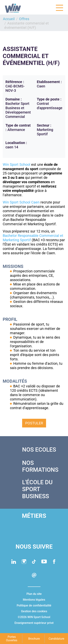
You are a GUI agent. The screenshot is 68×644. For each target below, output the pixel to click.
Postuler (34, 423)
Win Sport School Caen (21, 202)
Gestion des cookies (34, 611)
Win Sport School (17, 164)
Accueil (9, 19)
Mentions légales (34, 600)
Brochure (34, 639)
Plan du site (34, 594)
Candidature (56, 639)
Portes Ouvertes (12, 639)
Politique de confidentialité (34, 605)
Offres (24, 19)
